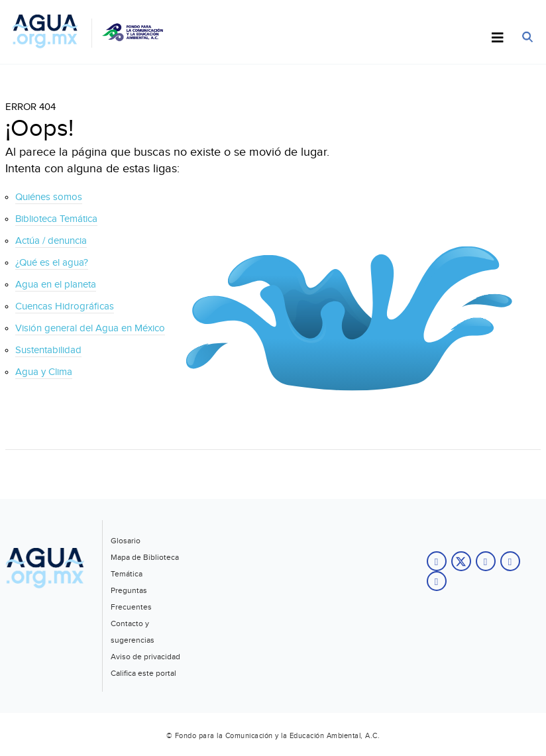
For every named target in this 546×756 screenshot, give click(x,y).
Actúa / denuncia (51, 241)
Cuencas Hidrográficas (65, 306)
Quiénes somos (49, 197)
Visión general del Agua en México (90, 328)
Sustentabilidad (48, 350)
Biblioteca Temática (56, 219)
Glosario (126, 541)
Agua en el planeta (56, 285)
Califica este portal (143, 673)
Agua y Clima (44, 372)
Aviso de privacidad (145, 657)
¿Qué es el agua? (52, 263)
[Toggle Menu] (498, 38)
